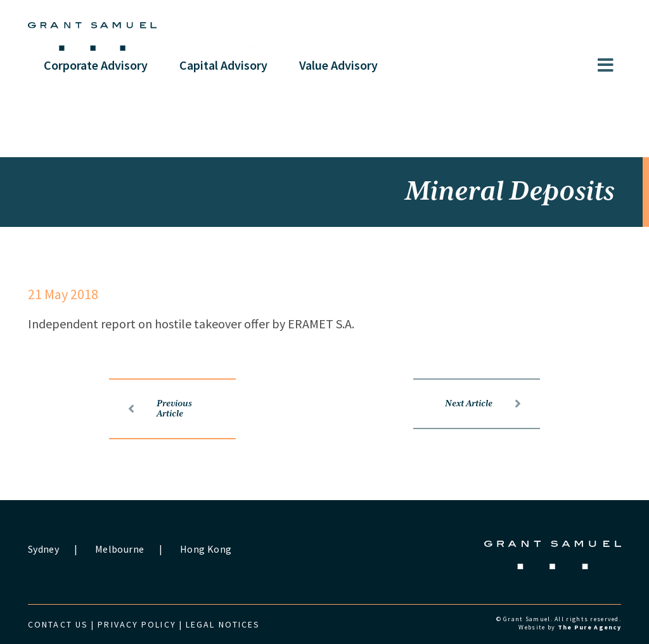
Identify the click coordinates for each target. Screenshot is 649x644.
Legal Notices (223, 624)
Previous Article (160, 409)
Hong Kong (206, 549)
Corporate (96, 65)
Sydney (43, 549)
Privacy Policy (137, 624)
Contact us (58, 624)
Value (338, 65)
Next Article (483, 404)
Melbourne (119, 549)
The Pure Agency (589, 627)
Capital (223, 65)
